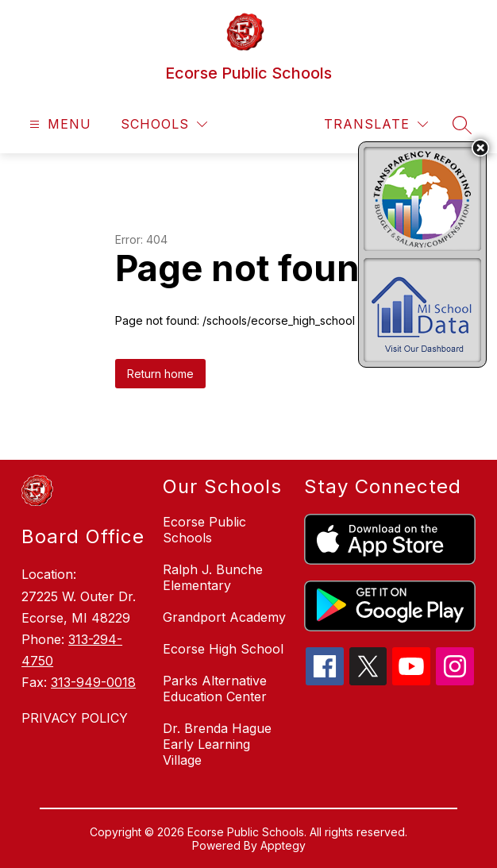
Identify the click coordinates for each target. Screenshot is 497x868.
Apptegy (283, 845)
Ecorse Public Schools (204, 530)
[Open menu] (58, 124)
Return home (160, 374)
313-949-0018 (93, 682)
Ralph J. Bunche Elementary (213, 577)
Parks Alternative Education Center (215, 689)
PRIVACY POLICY (75, 718)
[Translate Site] (376, 124)
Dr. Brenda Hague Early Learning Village (217, 744)
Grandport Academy (224, 617)
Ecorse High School (223, 649)
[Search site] (462, 125)
